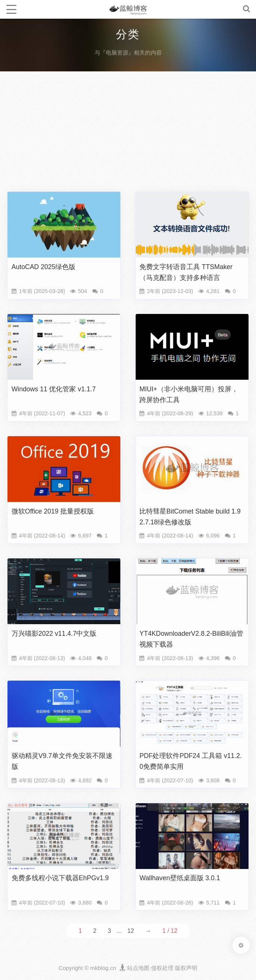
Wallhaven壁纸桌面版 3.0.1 (180, 878)
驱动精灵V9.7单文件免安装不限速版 (62, 761)
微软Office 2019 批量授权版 (53, 511)
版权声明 (186, 968)
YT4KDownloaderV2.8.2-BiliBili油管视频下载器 (191, 639)
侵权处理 (162, 968)
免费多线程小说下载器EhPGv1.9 (60, 878)
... (119, 931)
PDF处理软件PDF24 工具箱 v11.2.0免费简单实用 (191, 761)
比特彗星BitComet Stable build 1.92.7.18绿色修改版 (190, 517)
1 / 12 (170, 931)
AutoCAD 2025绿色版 (44, 267)
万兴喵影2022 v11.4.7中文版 (54, 634)
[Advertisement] (128, 133)
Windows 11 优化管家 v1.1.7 (54, 389)
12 (131, 931)
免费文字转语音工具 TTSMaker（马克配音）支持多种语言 (186, 272)
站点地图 (138, 968)
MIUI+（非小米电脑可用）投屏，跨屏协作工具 (189, 395)
